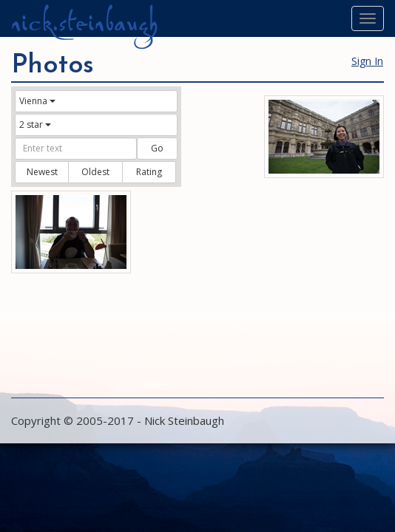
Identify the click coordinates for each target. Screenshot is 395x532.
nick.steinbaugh (84, 23)
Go (157, 148)
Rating (149, 172)
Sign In (367, 61)
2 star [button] (35, 125)
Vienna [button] (37, 101)
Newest (42, 172)
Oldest (95, 172)
